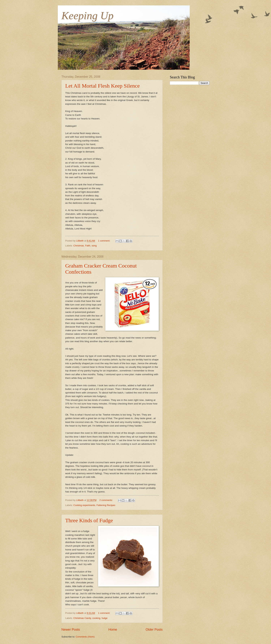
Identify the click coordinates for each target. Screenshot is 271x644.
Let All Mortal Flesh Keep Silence (102, 86)
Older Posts (154, 630)
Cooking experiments (84, 505)
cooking (96, 618)
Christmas (79, 246)
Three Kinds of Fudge (89, 520)
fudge (105, 618)
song (94, 246)
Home (113, 630)
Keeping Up (87, 16)
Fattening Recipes (106, 505)
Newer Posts (71, 630)
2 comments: (106, 500)
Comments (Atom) (85, 637)
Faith (88, 246)
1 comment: (104, 241)
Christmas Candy (82, 618)
